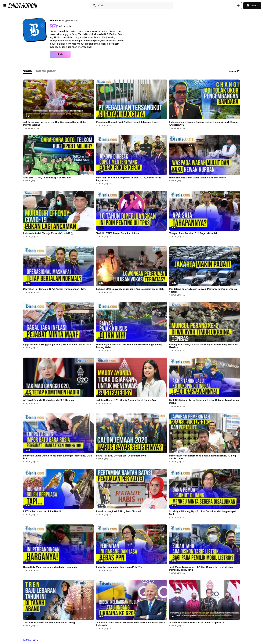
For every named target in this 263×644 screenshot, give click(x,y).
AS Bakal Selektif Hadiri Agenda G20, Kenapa (48, 400)
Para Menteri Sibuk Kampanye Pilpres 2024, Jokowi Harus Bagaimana (129, 179)
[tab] (27, 71)
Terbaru (234, 71)
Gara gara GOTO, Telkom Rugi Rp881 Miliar (47, 178)
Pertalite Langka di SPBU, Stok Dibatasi (118, 512)
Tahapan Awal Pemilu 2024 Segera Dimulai (193, 233)
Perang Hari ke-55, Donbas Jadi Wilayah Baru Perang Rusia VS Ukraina (203, 346)
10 (37, 640)
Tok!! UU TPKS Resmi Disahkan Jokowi (118, 233)
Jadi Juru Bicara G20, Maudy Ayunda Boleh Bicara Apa (126, 400)
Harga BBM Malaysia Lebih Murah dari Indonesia (50, 567)
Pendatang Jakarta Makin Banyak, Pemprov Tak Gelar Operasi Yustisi (203, 290)
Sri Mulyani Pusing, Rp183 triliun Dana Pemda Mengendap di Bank (203, 513)
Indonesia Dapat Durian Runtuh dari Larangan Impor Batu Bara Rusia (57, 457)
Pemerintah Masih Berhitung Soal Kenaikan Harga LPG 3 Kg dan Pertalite (202, 457)
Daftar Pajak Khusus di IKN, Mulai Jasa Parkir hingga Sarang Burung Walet (129, 346)
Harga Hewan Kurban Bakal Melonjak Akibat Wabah (198, 178)
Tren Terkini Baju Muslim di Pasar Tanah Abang (49, 623)
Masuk (252, 6)
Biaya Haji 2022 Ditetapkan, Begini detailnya (121, 456)
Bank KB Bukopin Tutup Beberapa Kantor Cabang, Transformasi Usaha (204, 402)
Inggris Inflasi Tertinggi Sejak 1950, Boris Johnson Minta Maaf (57, 345)
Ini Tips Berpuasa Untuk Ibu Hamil (42, 512)
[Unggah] (238, 6)
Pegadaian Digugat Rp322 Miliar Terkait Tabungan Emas (127, 122)
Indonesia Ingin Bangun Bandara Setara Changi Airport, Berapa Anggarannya (204, 124)
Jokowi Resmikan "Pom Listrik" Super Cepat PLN (197, 623)
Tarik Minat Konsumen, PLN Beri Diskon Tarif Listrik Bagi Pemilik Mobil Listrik (201, 569)
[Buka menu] (5, 6)
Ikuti (60, 54)
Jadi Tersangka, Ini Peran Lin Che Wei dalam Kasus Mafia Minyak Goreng (54, 124)
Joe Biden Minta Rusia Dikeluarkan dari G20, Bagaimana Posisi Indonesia (131, 624)
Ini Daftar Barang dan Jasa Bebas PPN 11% (119, 567)
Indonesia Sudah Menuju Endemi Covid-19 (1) (48, 233)
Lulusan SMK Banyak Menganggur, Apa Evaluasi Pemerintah (130, 289)
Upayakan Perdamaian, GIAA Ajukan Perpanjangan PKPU (55, 289)
